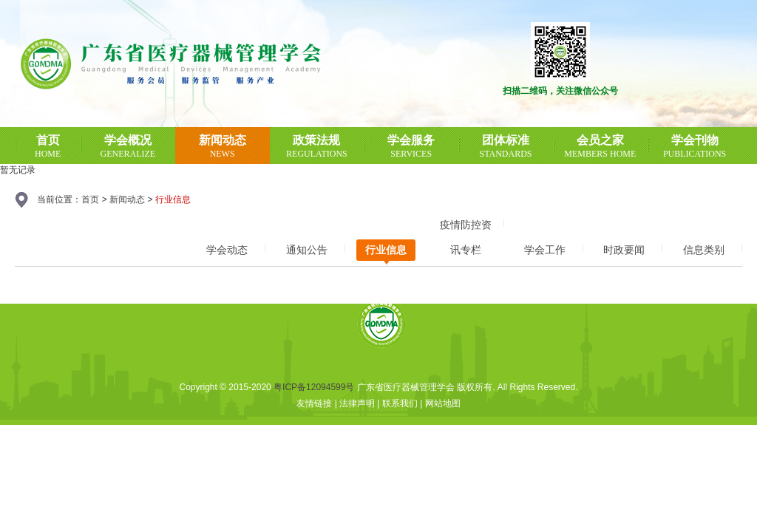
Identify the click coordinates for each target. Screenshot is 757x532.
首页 (90, 199)
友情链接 (314, 403)
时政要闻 (624, 250)
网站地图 (443, 403)
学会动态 (227, 250)
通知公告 (307, 250)
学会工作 (545, 250)
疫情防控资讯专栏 (466, 228)
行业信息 (386, 250)
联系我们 (400, 403)
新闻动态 (127, 199)
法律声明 (357, 403)
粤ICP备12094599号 (314, 387)
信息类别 (704, 250)
